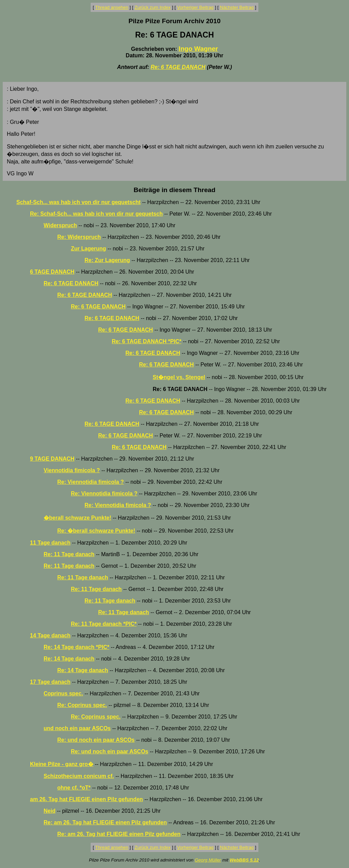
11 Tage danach (50, 543)
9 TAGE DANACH (52, 459)
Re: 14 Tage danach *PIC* (77, 647)
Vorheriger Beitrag (195, 7)
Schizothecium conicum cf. (79, 776)
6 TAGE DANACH (52, 272)
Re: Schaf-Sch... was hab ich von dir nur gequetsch (96, 214)
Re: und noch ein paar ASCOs (96, 740)
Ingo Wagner (198, 49)
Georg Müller (208, 860)
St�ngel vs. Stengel (179, 377)
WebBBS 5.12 (244, 860)
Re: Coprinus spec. (82, 705)
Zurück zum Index (153, 7)
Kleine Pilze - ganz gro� (62, 764)
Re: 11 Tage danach (69, 554)
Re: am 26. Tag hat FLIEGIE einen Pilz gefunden (105, 822)
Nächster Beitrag (237, 7)
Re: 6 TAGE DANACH (178, 67)
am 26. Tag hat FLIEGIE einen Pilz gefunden (86, 799)
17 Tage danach (50, 682)
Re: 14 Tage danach (69, 659)
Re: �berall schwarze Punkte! (96, 531)
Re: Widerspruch (79, 237)
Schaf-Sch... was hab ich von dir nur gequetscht (79, 202)
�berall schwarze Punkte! (77, 518)
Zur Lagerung (88, 249)
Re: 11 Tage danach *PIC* (104, 624)
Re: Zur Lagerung (107, 260)
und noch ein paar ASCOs (77, 728)
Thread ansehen (112, 7)
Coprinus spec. (63, 693)
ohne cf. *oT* (74, 788)
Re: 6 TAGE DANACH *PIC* (147, 341)
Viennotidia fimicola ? (72, 470)
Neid (50, 811)
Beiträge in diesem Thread (174, 190)
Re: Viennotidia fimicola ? (90, 482)
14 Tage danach (50, 635)
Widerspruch (60, 225)
